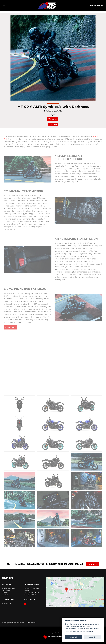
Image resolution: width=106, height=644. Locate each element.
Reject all (92, 637)
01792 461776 (96, 6)
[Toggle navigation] (4, 6)
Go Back (53, 124)
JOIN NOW (92, 564)
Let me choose (88, 631)
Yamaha (52, 119)
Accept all (74, 637)
